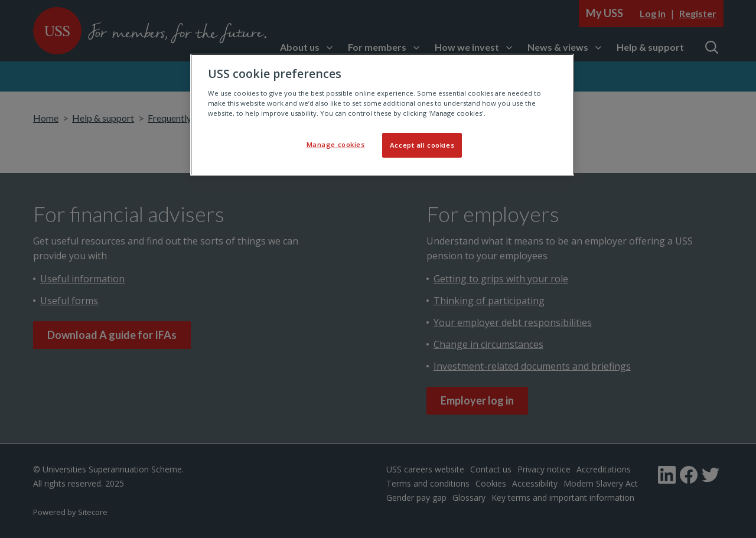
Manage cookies (336, 144)
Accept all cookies (422, 145)
